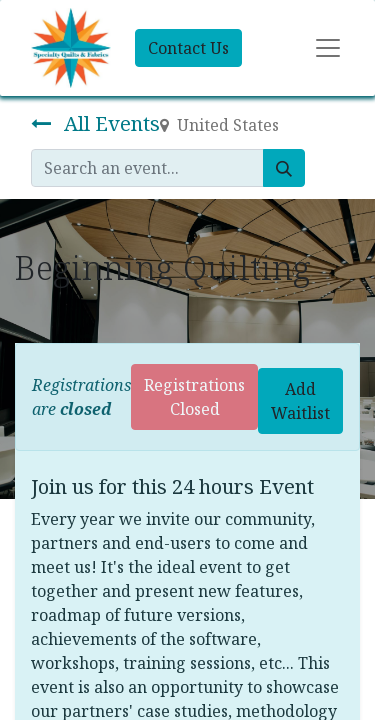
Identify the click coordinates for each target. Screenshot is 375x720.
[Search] (284, 168)
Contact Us (188, 48)
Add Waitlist (300, 401)
